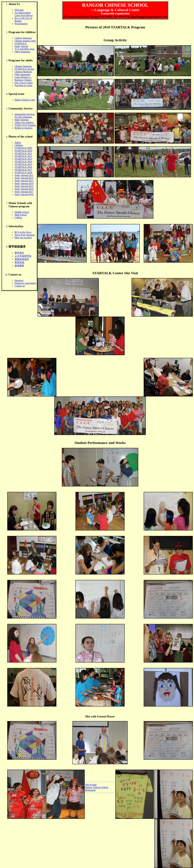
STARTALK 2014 (23, 162)
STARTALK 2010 (23, 151)
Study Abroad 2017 (24, 192)
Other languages (22, 52)
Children (19, 145)
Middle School (22, 212)
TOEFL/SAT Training (25, 125)
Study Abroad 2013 (24, 181)
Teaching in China (23, 85)
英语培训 (19, 262)
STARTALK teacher (24, 69)
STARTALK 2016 (23, 167)
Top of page (91, 785)
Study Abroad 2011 (24, 175)
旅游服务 (19, 266)
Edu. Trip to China (24, 83)
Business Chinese (23, 80)
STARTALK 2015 (23, 164)
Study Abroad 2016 (24, 189)
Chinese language (23, 38)
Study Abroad (21, 46)
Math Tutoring (22, 120)
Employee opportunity (25, 283)
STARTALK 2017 (23, 170)
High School (21, 215)
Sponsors (19, 280)
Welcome (19, 10)
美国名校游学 (22, 259)
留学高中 (19, 253)
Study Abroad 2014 (24, 183)
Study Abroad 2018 (24, 194)
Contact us (20, 286)
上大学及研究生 (23, 256)
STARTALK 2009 (23, 148)
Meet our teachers (23, 238)
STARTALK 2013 (23, 159)
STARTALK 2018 (23, 172)
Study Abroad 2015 (24, 186)
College (18, 218)
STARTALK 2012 (23, 156)
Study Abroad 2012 (24, 178)
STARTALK (21, 43)
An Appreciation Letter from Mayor (24, 14)
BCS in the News (23, 232)
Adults (18, 142)
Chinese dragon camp (25, 41)
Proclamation (21, 24)
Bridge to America (23, 128)
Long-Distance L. (23, 77)
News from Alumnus (25, 235)
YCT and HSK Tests (24, 49)
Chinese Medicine (23, 72)
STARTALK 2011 (23, 153)
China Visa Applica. (24, 122)
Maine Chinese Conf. (25, 100)
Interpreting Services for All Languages (25, 116)
